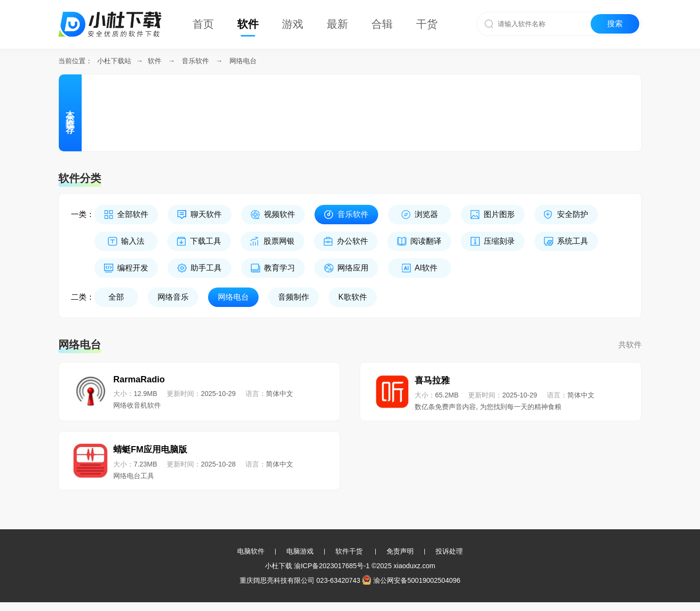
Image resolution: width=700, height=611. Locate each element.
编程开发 (133, 268)
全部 (116, 297)
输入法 (133, 241)
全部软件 (133, 214)
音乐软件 (195, 61)
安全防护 (573, 214)
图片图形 (499, 214)
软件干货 (349, 551)
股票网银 (279, 241)
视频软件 (280, 214)
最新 (337, 24)
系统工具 (573, 241)
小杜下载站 (114, 61)
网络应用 (353, 268)
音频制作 (294, 297)
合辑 (382, 24)
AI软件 (426, 268)
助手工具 (206, 268)
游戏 (293, 24)
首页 (203, 24)
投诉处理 (449, 551)
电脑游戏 (300, 551)
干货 (427, 24)
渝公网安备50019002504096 (411, 580)
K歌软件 (353, 297)
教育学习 (280, 268)
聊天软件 (206, 214)
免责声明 (400, 551)
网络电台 (243, 61)
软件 (248, 24)
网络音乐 (173, 297)
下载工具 (206, 241)
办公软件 (352, 241)
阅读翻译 (426, 241)
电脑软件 (251, 551)
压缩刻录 (499, 241)
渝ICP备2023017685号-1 (332, 566)
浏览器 (426, 214)
